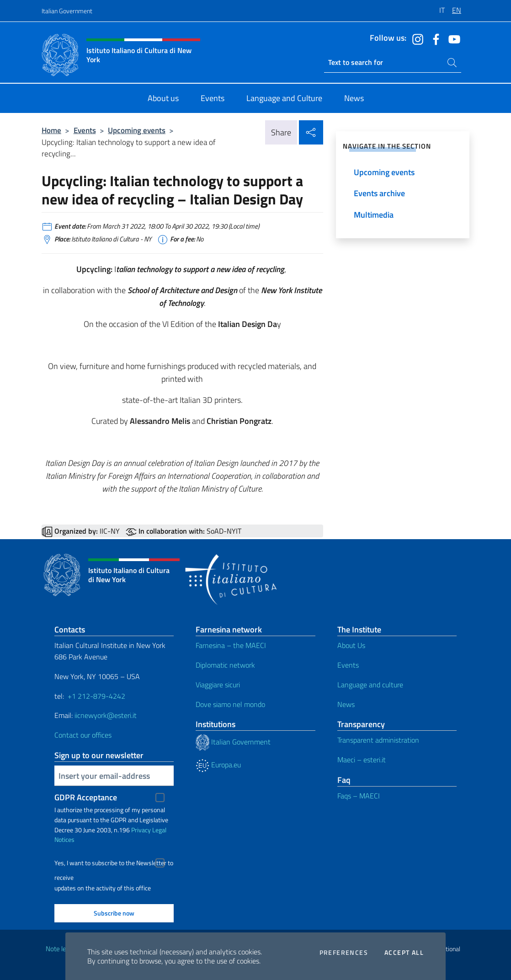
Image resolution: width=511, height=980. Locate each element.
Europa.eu (218, 765)
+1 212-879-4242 (96, 696)
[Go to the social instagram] (415, 38)
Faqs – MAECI (359, 796)
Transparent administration (378, 740)
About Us (351, 645)
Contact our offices (83, 735)
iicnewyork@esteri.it (106, 715)
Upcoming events (137, 130)
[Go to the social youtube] (452, 38)
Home (51, 130)
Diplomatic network (225, 665)
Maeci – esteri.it (362, 760)
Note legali (61, 949)
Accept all (404, 953)
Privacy (141, 830)
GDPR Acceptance (86, 797)
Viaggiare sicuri (218, 685)
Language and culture (370, 685)
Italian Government (67, 11)
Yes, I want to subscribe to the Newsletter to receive (114, 864)
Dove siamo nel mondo (230, 704)
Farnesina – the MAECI (231, 645)
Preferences (344, 953)
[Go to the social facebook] (434, 38)
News (346, 704)
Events (85, 130)
